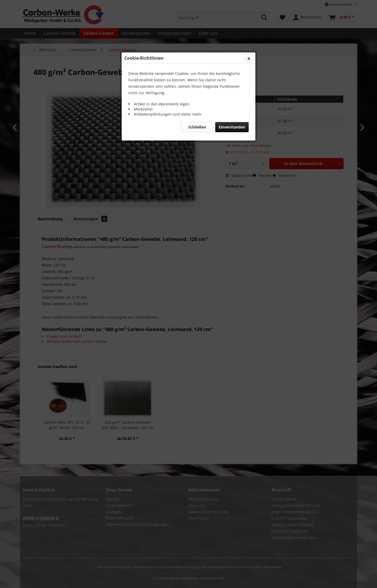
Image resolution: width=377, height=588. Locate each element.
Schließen (197, 127)
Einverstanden (232, 127)
